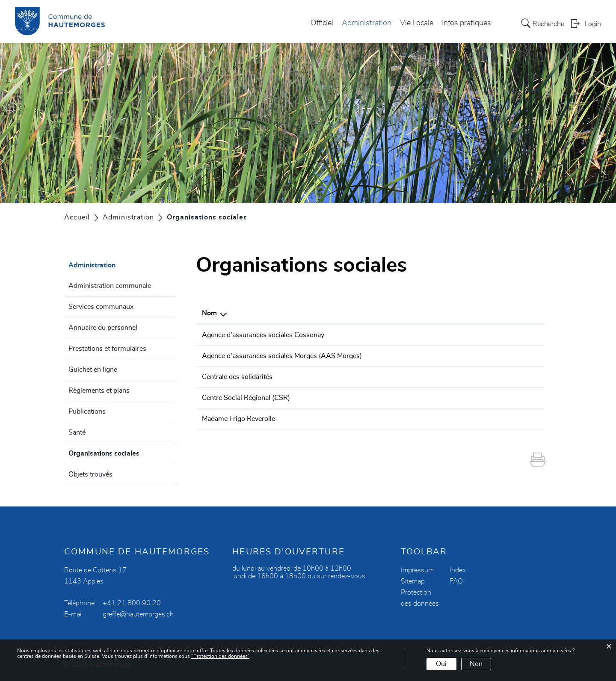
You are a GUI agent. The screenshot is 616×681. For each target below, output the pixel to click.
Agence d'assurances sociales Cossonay (263, 335)
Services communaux (101, 307)
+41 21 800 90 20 (132, 603)
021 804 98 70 (405, 335)
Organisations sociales (123, 452)
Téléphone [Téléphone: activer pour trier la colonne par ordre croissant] (397, 313)
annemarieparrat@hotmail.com (489, 419)
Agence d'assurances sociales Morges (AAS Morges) (282, 356)
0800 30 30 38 (405, 377)
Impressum (417, 570)
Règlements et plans (99, 391)
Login (593, 24)
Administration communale (110, 286)
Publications (87, 412)
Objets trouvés (90, 474)
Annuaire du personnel (103, 328)
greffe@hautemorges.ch (138, 614)
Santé (77, 432)
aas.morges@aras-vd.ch (479, 356)
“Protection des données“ (220, 656)
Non (476, 664)
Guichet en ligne (93, 370)
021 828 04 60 (405, 356)
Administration (367, 23)
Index (458, 570)
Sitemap (413, 581)
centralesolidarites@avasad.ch (488, 377)
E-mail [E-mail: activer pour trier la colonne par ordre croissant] (452, 313)
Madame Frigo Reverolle (238, 419)
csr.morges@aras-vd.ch (479, 398)
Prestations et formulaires (107, 349)
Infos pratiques (466, 23)
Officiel (322, 23)
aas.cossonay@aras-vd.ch (482, 335)
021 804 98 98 (405, 398)
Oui (441, 664)
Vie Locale (417, 23)
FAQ (456, 581)
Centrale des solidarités (237, 377)
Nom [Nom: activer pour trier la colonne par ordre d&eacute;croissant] (209, 313)
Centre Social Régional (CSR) (246, 398)
